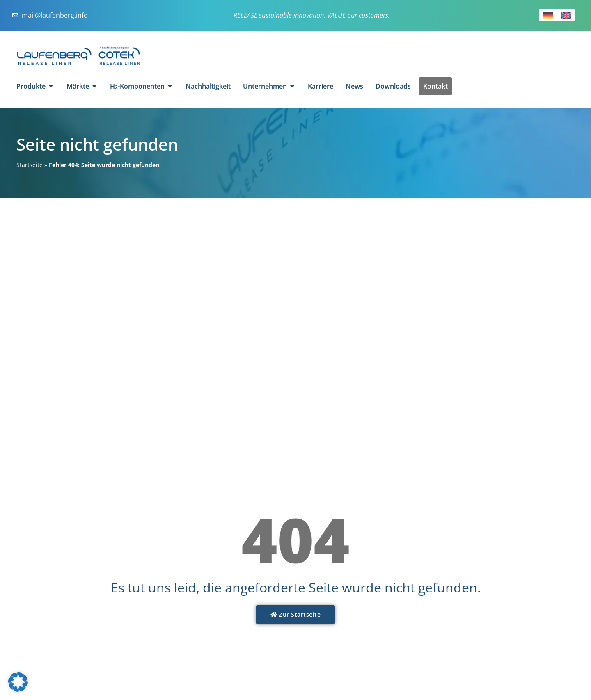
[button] (18, 682)
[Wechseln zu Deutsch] (548, 15)
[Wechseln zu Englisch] (566, 15)
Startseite (30, 165)
